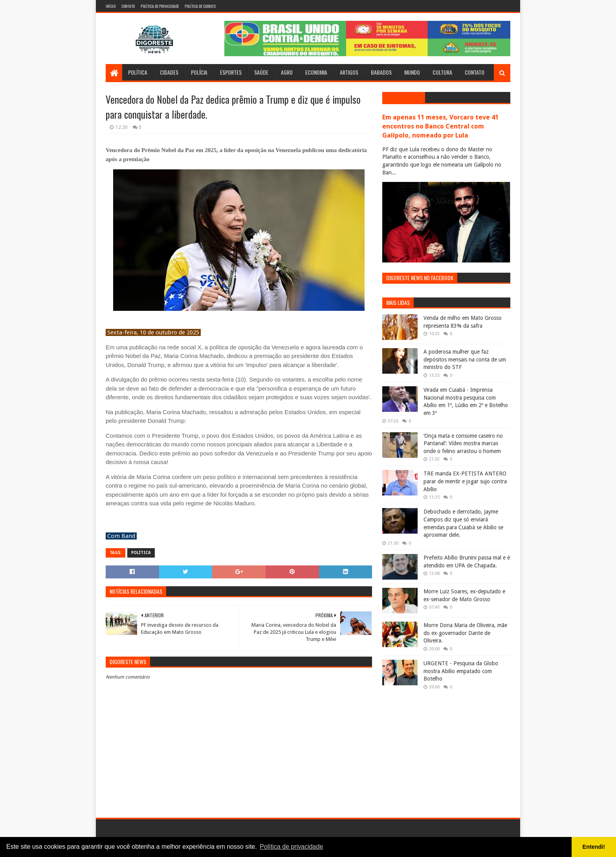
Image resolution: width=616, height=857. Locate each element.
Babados (381, 72)
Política (138, 72)
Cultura (442, 72)
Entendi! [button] (594, 847)
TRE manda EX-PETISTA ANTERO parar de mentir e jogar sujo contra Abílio (465, 481)
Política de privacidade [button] (291, 847)
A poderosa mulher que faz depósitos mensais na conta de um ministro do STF (465, 359)
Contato (128, 6)
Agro (287, 72)
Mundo (412, 72)
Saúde (261, 72)
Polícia (199, 72)
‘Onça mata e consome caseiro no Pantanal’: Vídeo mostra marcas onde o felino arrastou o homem (463, 443)
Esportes (231, 72)
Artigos (349, 72)
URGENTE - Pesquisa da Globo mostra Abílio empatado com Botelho (461, 671)
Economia (316, 72)
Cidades (169, 72)
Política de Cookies (200, 6)
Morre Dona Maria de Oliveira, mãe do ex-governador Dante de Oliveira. (465, 633)
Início (111, 6)
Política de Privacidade (160, 6)
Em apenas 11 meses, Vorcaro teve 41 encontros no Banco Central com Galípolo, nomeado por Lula (440, 126)
